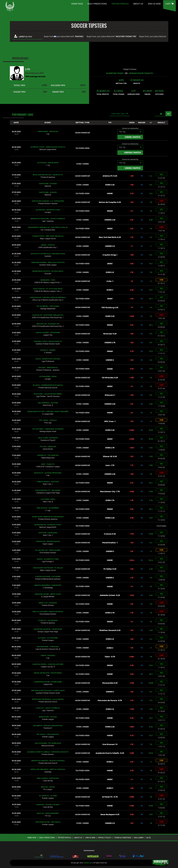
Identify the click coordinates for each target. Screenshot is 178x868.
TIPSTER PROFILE (120, 4)
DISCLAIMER (139, 838)
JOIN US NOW (154, 4)
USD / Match (133, 137)
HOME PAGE (77, 4)
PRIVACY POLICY (105, 838)
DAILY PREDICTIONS (97, 4)
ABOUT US (138, 4)
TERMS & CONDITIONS (123, 838)
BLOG (149, 838)
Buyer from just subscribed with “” (64, 37)
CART (169, 4)
